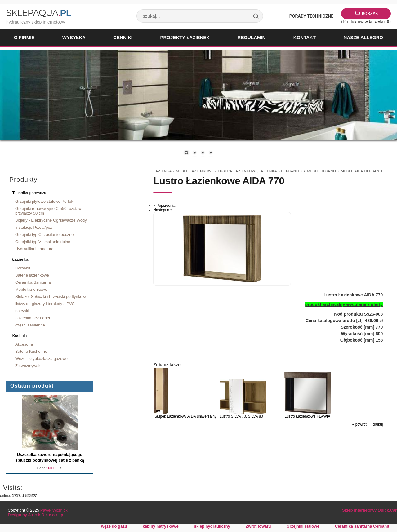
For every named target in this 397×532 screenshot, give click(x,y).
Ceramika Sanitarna (33, 282)
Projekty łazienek (185, 37)
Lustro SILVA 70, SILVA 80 (241, 416)
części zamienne (30, 325)
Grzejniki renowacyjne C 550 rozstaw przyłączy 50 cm (48, 211)
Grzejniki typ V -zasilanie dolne (43, 242)
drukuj (378, 424)
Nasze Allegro (363, 37)
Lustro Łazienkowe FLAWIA (307, 416)
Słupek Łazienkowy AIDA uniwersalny (185, 416)
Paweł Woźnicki (54, 510)
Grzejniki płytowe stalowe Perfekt (45, 201)
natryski (22, 311)
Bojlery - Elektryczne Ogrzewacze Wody (51, 220)
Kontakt (305, 37)
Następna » (163, 210)
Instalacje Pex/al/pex (34, 227)
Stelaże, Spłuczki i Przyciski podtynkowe (51, 297)
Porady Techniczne (311, 16)
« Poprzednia (164, 206)
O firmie (24, 37)
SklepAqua (38, 13)
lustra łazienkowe (238, 171)
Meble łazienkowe (31, 289)
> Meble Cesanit (320, 171)
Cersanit (23, 268)
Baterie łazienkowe (32, 275)
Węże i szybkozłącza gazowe (41, 359)
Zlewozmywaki (28, 366)
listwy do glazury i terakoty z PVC (45, 304)
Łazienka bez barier (33, 318)
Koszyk (370, 14)
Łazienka (20, 259)
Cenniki (123, 37)
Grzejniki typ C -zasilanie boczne (44, 235)
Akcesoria (24, 344)
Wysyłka (74, 37)
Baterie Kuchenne (31, 351)
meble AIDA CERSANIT (362, 171)
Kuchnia (20, 336)
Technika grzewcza (29, 193)
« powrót (359, 424)
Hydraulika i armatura (34, 249)
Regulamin (252, 37)
